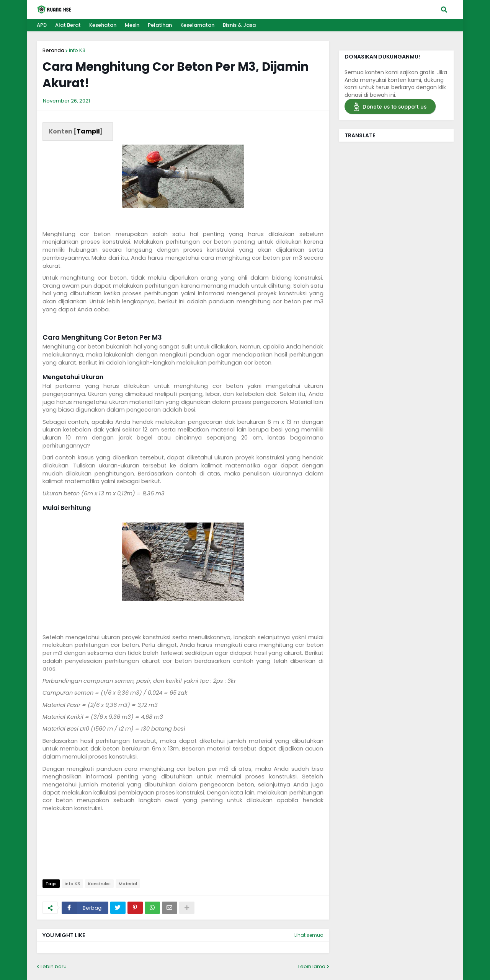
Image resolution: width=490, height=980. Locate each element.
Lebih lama (312, 966)
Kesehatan (103, 25)
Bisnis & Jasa (239, 25)
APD (42, 25)
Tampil (88, 131)
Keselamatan (197, 25)
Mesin (132, 25)
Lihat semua (309, 935)
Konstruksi (99, 884)
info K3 (77, 50)
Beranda (53, 50)
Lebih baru (54, 966)
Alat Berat (68, 25)
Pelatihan (160, 25)
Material (128, 884)
